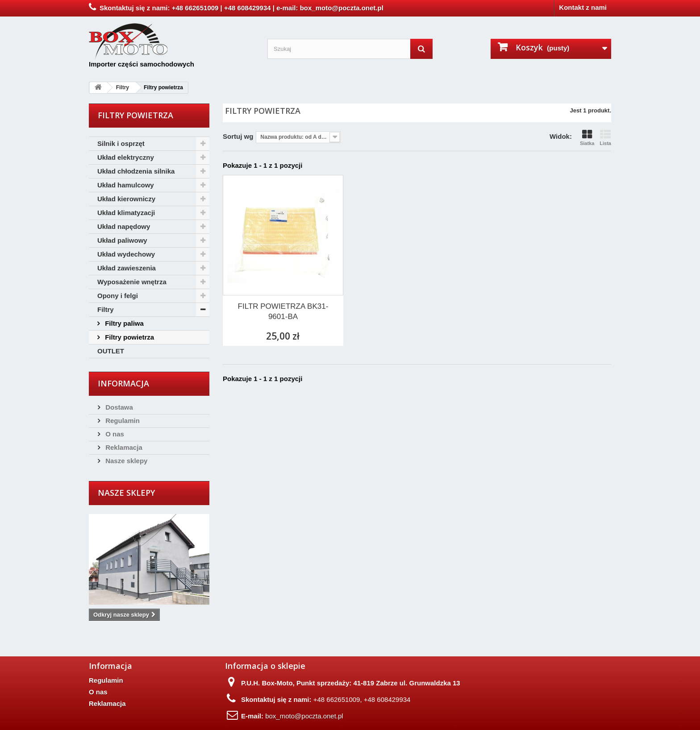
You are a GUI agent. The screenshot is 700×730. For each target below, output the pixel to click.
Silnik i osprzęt (121, 143)
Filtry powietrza (129, 337)
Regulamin (122, 421)
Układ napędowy (124, 226)
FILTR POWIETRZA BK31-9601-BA (283, 311)
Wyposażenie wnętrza (132, 282)
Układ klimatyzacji (126, 213)
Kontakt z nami (583, 7)
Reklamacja (123, 447)
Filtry (106, 309)
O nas (114, 434)
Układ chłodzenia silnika (136, 171)
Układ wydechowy (126, 254)
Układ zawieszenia (127, 268)
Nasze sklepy (125, 461)
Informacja (123, 383)
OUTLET (111, 351)
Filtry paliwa (123, 323)
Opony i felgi (118, 296)
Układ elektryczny (126, 157)
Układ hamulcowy (126, 185)
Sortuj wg (238, 136)
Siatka (587, 138)
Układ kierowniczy (126, 199)
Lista (605, 138)
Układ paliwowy (122, 240)
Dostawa (118, 407)
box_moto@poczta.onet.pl (304, 716)
